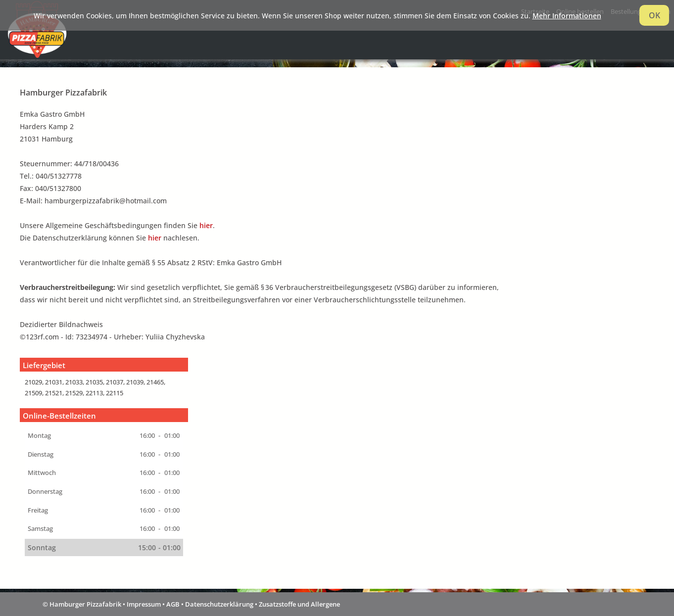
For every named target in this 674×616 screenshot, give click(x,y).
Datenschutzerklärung (219, 604)
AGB (173, 604)
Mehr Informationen (567, 16)
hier (206, 225)
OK (654, 15)
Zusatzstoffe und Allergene (299, 604)
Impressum (144, 604)
